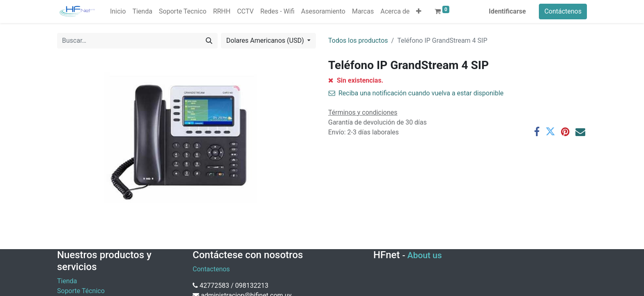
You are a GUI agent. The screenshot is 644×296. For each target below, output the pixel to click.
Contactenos (211, 269)
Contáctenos (563, 11)
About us (425, 255)
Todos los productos (358, 40)
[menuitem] (118, 12)
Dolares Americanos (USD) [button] (266, 40)
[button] (419, 12)
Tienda (67, 281)
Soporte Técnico (81, 291)
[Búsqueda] (209, 41)
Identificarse (507, 11)
